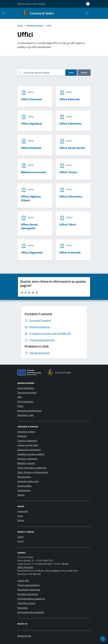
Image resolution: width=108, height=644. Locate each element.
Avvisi (20, 516)
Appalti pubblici (24, 486)
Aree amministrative (27, 392)
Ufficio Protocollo (25, 567)
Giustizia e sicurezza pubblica (31, 454)
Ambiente (22, 436)
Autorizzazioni (24, 490)
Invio (71, 73)
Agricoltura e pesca (26, 432)
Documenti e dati (25, 415)
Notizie (21, 520)
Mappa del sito (24, 636)
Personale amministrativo (29, 411)
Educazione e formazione (29, 450)
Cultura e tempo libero (28, 445)
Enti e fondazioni (25, 402)
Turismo (21, 495)
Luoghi (20, 537)
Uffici (20, 397)
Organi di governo (26, 388)
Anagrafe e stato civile (28, 481)
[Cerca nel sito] (87, 13)
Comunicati (23, 511)
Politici (20, 406)
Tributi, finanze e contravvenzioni (33, 472)
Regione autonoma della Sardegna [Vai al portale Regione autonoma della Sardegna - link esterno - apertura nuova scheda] (31, 4)
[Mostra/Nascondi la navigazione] (3, 13)
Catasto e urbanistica (27, 441)
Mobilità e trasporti (26, 463)
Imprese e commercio (27, 459)
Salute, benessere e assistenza (32, 468)
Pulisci (84, 73)
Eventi (20, 541)
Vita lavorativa (24, 477)
